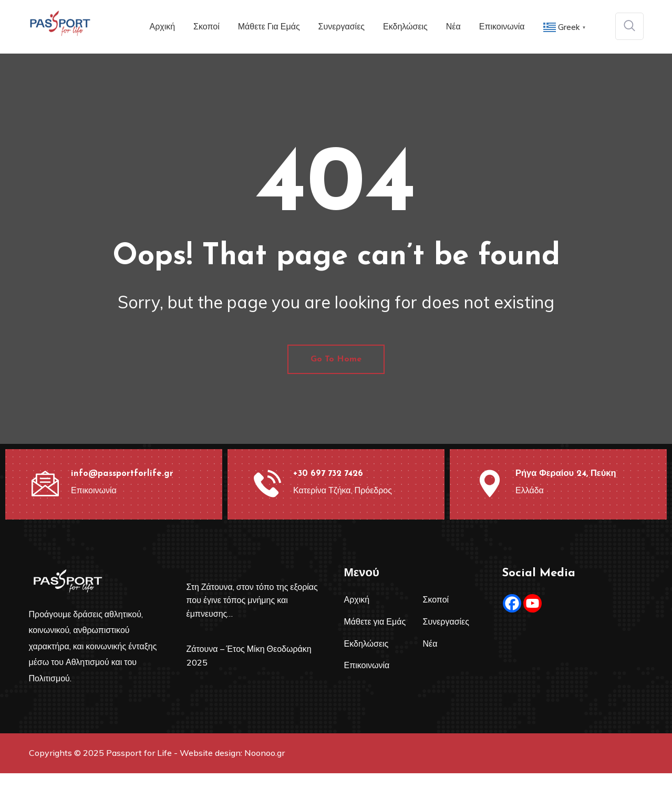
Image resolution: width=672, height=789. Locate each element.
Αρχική (162, 26)
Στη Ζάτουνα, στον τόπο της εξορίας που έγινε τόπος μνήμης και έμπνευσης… (252, 616)
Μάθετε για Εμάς (269, 26)
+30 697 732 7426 (328, 490)
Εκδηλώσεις (405, 26)
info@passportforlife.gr (120, 490)
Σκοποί (206, 26)
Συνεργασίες (342, 26)
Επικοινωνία (502, 26)
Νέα (453, 26)
